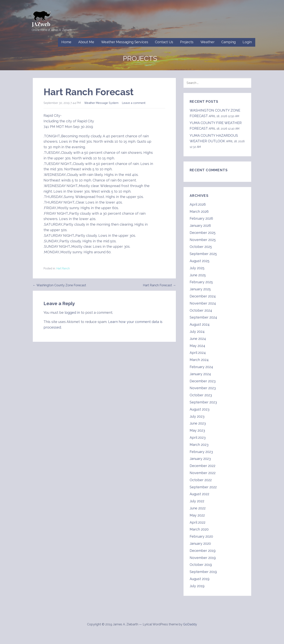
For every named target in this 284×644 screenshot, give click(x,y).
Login (247, 42)
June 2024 (198, 339)
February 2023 (201, 452)
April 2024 (198, 353)
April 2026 (198, 204)
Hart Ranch (63, 268)
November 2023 (203, 388)
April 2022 (198, 522)
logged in (72, 312)
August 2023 (200, 409)
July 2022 (197, 501)
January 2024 (200, 374)
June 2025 (198, 275)
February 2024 (201, 367)
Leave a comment (134, 103)
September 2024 (203, 317)
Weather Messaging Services (125, 42)
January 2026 (200, 226)
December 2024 (203, 296)
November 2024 (203, 303)
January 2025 (200, 289)
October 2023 (201, 395)
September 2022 (203, 487)
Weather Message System (101, 103)
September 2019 (203, 572)
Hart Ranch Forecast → (159, 285)
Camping (228, 42)
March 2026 (199, 211)
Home (66, 42)
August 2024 (200, 324)
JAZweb (41, 24)
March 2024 (199, 360)
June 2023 (198, 423)
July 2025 (197, 268)
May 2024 (197, 346)
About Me (86, 42)
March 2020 (199, 529)
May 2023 (197, 430)
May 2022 (197, 515)
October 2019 (201, 565)
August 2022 (199, 494)
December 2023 (203, 381)
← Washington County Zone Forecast (59, 285)
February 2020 (201, 536)
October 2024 (201, 310)
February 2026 (201, 218)
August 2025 (200, 261)
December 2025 (203, 233)
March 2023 (199, 445)
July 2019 (197, 586)
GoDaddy (190, 624)
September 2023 (203, 402)
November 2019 (203, 558)
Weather (207, 42)
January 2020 (200, 543)
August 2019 (200, 579)
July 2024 (197, 332)
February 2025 (201, 282)
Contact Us (164, 42)
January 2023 (200, 459)
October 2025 (201, 247)
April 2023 (198, 437)
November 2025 (203, 240)
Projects (187, 42)
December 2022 (203, 466)
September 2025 (203, 254)
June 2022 (198, 508)
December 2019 (203, 551)
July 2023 (197, 416)
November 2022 (203, 473)
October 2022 (201, 480)
